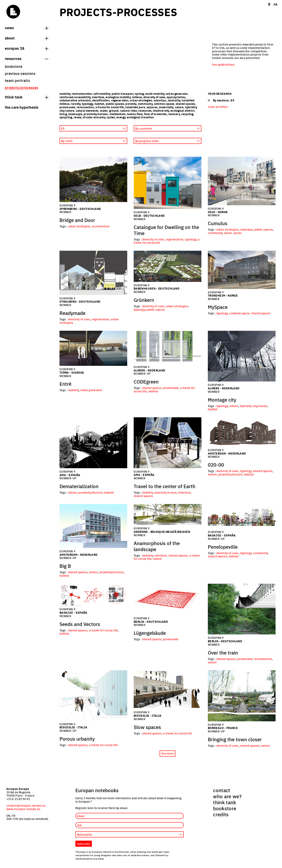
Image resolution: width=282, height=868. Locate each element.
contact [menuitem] (222, 790)
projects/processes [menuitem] (22, 87)
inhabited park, (136, 107)
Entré (65, 384)
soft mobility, (103, 94)
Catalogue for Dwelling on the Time (166, 230)
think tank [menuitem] (225, 802)
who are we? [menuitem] (227, 796)
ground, (115, 110)
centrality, (175, 100)
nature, (180, 107)
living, (64, 114)
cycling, (140, 94)
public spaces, (116, 104)
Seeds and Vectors (80, 624)
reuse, (78, 117)
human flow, (135, 114)
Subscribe (84, 844)
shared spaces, (186, 104)
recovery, (175, 114)
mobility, (66, 94)
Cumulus (218, 223)
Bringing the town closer (235, 739)
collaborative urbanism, (76, 100)
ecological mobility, (119, 97)
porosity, (132, 104)
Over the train (223, 653)
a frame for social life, (110, 107)
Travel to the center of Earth (165, 486)
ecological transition (140, 117)
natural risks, (129, 110)
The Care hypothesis (22, 107)
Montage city (222, 400)
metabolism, (118, 114)
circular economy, (95, 117)
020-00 (216, 465)
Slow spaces (147, 727)
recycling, (188, 114)
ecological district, (183, 110)
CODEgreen (146, 381)
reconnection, (86, 107)
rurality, (76, 104)
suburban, (161, 100)
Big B (65, 566)
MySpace (218, 307)
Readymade (72, 313)
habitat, (100, 104)
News (27, 28)
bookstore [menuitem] (14, 66)
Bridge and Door (77, 220)
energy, (122, 117)
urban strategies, (142, 100)
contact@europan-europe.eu (26, 805)
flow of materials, (156, 114)
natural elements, (88, 110)
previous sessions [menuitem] (20, 73)
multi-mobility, (156, 94)
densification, (102, 100)
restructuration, (83, 94)
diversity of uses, (155, 97)
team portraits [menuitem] (17, 80)
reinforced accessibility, (76, 97)
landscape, (76, 114)
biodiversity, (162, 110)
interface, (99, 97)
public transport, (123, 94)
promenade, (68, 107)
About (27, 38)
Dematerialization (79, 486)
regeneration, (121, 100)
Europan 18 (27, 48)
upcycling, (67, 117)
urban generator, (177, 94)
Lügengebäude (150, 633)
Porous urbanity (77, 739)
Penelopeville (223, 547)
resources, (146, 110)
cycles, (112, 117)
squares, (153, 107)
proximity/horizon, (96, 114)
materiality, (167, 107)
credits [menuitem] (221, 814)
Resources (27, 58)
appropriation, (176, 97)
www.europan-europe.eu (23, 809)
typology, (88, 104)
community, (146, 104)
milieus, (138, 97)
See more (168, 753)
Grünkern (144, 300)
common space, (165, 104)
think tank (27, 97)
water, (105, 110)
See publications (223, 64)
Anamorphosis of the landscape (157, 546)
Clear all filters (218, 107)
